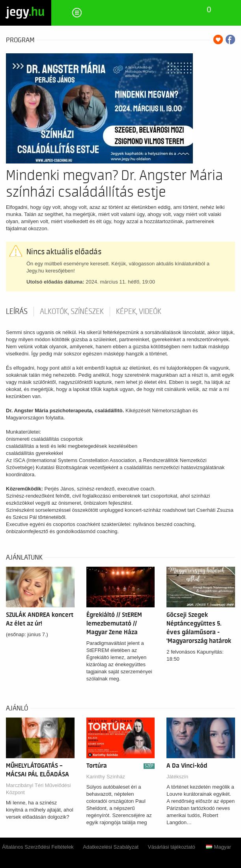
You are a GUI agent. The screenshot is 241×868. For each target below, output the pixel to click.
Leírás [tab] (17, 312)
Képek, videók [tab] (139, 312)
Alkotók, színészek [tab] (72, 312)
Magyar (218, 847)
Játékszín (177, 777)
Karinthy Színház (106, 777)
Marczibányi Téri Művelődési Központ (38, 789)
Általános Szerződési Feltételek (38, 847)
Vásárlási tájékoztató (172, 847)
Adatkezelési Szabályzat (111, 847)
